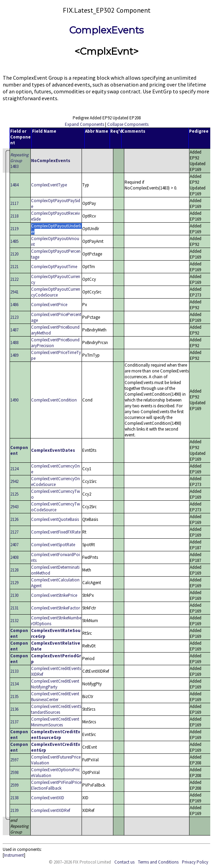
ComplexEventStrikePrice (54, 595)
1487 (14, 330)
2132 (14, 621)
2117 (14, 203)
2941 (14, 292)
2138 (14, 798)
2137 (14, 722)
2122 (14, 279)
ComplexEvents (106, 30)
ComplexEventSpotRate (53, 545)
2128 (14, 570)
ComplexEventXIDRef (51, 810)
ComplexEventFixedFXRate (56, 532)
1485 (14, 241)
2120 (14, 254)
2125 (14, 494)
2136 (14, 709)
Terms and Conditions (158, 862)
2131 (14, 608)
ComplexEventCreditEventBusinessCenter (55, 697)
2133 (14, 671)
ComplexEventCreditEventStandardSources (56, 709)
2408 (14, 557)
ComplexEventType (49, 185)
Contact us (124, 862)
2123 (14, 317)
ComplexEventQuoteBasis (55, 519)
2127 (14, 532)
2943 (14, 507)
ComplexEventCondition (54, 400)
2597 (14, 760)
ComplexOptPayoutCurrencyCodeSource (56, 292)
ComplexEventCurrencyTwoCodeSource (55, 507)
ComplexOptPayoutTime (54, 267)
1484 (14, 185)
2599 (14, 785)
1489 (14, 355)
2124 (14, 469)
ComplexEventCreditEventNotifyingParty (55, 684)
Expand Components (84, 124)
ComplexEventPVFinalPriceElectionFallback (56, 785)
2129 (14, 583)
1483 (19, 161)
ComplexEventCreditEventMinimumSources (55, 722)
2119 (14, 229)
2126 (14, 519)
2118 (14, 216)
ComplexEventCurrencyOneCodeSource (55, 482)
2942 (14, 481)
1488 (14, 343)
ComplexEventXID (48, 798)
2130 (14, 595)
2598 (14, 772)
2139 (14, 810)
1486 (14, 305)
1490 (14, 400)
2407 (14, 545)
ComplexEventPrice (49, 305)
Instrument (14, 855)
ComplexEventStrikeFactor (55, 608)
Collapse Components (128, 124)
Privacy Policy (195, 862)
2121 (14, 267)
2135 (14, 696)
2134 (14, 684)
